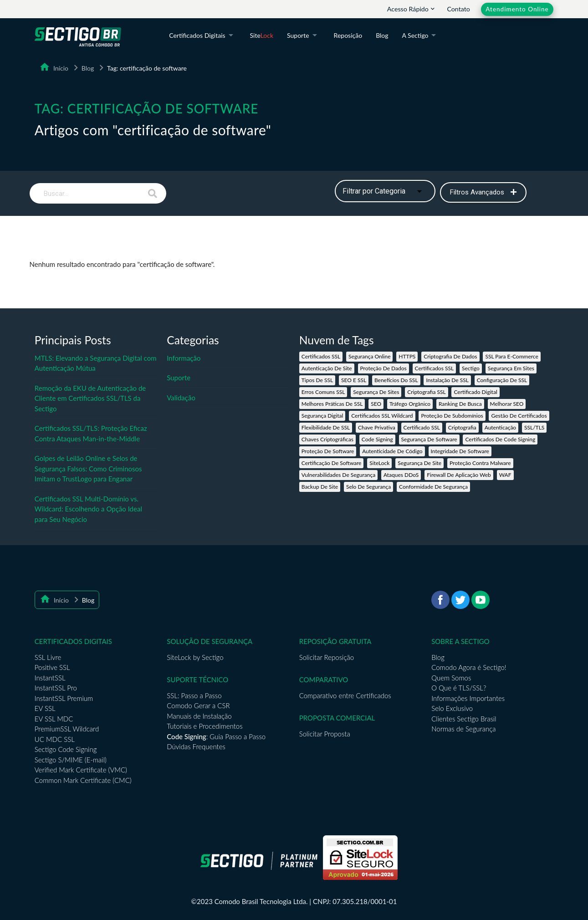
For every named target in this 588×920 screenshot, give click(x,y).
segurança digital (322, 416)
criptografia (462, 427)
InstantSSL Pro (56, 688)
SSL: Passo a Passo (194, 695)
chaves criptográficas (327, 439)
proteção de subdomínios (452, 416)
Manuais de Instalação (199, 716)
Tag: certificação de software (147, 68)
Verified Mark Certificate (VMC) (81, 770)
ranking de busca (460, 404)
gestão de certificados (519, 416)
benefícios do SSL (396, 380)
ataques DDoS (401, 475)
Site (262, 35)
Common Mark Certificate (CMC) (83, 780)
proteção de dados (383, 368)
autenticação (500, 427)
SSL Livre (48, 657)
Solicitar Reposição (327, 657)
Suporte (304, 36)
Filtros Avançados (483, 192)
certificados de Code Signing (500, 439)
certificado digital (475, 392)
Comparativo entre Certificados (345, 695)
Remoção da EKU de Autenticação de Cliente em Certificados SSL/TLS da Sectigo (90, 398)
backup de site (320, 487)
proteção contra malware (480, 463)
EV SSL (45, 708)
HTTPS (407, 356)
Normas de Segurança (463, 729)
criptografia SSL (426, 392)
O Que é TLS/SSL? (459, 688)
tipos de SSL (317, 380)
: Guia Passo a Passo (216, 736)
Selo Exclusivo (452, 708)
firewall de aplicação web (459, 475)
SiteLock (379, 463)
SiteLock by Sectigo (195, 657)
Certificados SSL (321, 356)
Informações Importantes (468, 698)
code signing (377, 439)
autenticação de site (327, 368)
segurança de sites (376, 392)
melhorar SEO (507, 404)
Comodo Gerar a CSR (198, 705)
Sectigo (471, 368)
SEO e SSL (354, 380)
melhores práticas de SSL (332, 404)
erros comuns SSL (323, 392)
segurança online (369, 356)
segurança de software (429, 439)
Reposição (348, 35)
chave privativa (377, 427)
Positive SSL (52, 667)
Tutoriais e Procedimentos (205, 726)
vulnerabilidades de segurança (338, 475)
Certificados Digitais (202, 36)
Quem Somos (451, 678)
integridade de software (460, 451)
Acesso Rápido (412, 9)
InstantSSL (50, 678)
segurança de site (419, 463)
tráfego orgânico (410, 404)
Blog (382, 35)
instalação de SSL (447, 380)
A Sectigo (421, 36)
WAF (505, 475)
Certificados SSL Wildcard (382, 416)
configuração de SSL (502, 380)
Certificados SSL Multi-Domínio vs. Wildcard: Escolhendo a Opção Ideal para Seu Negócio (88, 509)
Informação (184, 358)
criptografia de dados (450, 356)
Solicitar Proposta (325, 734)
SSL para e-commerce (511, 356)
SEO (376, 404)
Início (59, 68)
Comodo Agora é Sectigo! (469, 667)
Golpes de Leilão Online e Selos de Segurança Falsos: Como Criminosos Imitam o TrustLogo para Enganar (88, 468)
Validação (181, 398)
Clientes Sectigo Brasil (464, 719)
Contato (458, 9)
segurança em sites (511, 368)
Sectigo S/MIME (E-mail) (71, 760)
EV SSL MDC (54, 719)
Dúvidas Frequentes (196, 746)
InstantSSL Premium (64, 698)
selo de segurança (368, 487)
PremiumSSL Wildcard (67, 729)
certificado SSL (422, 427)
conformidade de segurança (433, 487)
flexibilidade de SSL (326, 427)
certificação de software (332, 463)
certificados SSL (435, 368)
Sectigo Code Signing (66, 749)
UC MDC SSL (55, 739)
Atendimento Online (517, 9)
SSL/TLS (534, 427)
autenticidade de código (392, 451)
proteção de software (328, 451)
